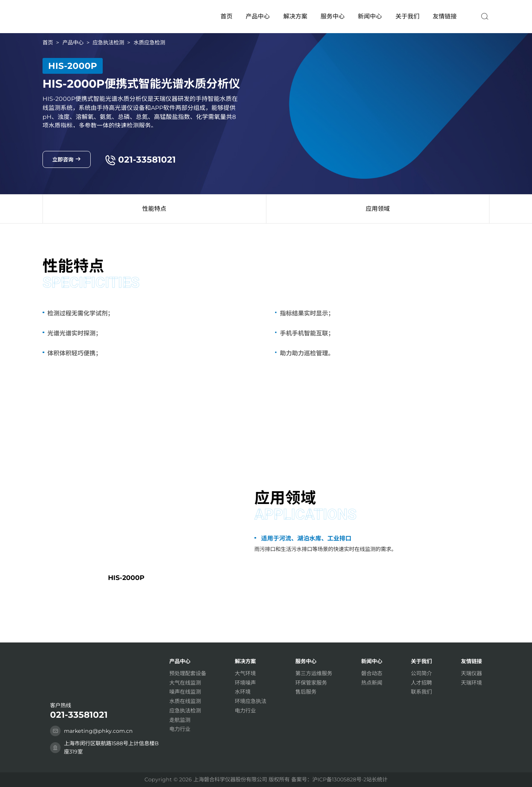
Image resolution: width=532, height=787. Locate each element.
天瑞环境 (471, 683)
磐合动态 (372, 673)
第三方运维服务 (314, 673)
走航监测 (180, 720)
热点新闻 (372, 683)
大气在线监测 (185, 683)
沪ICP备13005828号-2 (339, 779)
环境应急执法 (251, 701)
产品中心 (258, 16)
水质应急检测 (149, 43)
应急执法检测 (108, 43)
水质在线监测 (185, 701)
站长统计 (377, 779)
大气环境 (245, 673)
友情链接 (445, 16)
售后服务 (306, 692)
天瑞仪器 (471, 673)
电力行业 (180, 729)
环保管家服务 (311, 683)
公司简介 (421, 673)
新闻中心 (370, 16)
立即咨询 (67, 160)
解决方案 (295, 16)
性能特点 (154, 209)
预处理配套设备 (188, 673)
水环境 (243, 692)
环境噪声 (245, 683)
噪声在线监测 (185, 692)
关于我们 (407, 16)
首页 (226, 16)
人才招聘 (421, 683)
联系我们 (421, 692)
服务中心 (333, 16)
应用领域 (378, 209)
